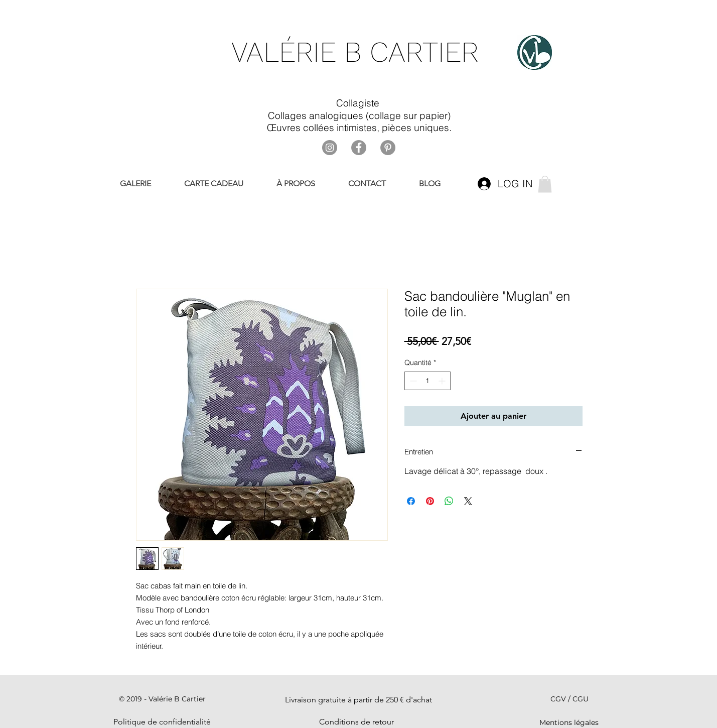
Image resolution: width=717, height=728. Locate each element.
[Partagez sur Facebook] (411, 501)
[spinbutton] (427, 381)
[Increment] (443, 381)
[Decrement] (412, 381)
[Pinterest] (388, 148)
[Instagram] (330, 148)
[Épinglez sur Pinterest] (430, 501)
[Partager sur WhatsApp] (449, 501)
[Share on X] (468, 501)
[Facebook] (359, 148)
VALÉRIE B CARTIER (355, 52)
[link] (545, 184)
